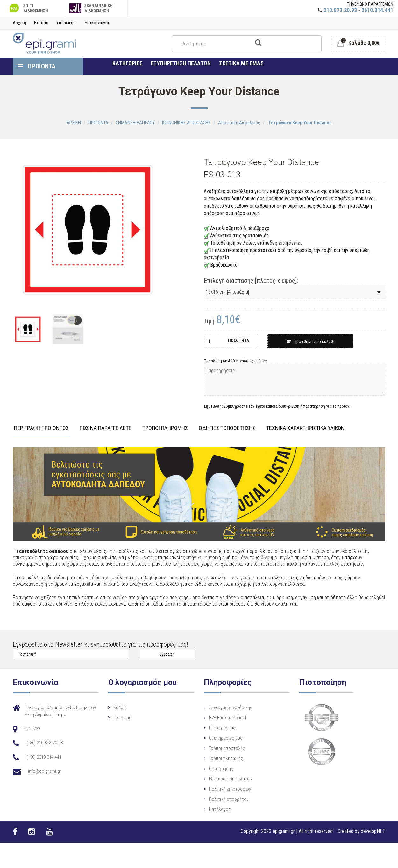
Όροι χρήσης (213, 769)
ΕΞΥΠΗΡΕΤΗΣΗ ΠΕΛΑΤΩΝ (181, 63)
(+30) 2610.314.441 (44, 757)
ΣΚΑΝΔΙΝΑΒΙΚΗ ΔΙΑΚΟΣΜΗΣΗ (91, 8)
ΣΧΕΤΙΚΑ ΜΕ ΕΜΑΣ (241, 63)
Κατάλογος (212, 809)
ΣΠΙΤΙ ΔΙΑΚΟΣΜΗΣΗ (28, 8)
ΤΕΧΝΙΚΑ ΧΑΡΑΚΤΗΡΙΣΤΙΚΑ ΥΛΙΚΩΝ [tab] (305, 428)
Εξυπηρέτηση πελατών (223, 779)
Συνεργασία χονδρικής (223, 707)
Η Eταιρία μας (215, 728)
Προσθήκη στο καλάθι (310, 341)
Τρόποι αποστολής (219, 748)
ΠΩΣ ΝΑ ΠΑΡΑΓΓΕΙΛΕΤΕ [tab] (106, 428)
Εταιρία (41, 23)
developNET (373, 831)
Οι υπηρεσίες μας (218, 738)
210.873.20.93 (340, 10)
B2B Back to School (220, 718)
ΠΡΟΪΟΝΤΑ (36, 66)
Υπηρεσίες (67, 23)
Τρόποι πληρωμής (218, 758)
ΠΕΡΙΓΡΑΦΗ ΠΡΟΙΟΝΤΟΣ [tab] (41, 428)
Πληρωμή (118, 718)
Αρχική (19, 23)
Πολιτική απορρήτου (221, 799)
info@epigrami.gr (45, 771)
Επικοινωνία (97, 23)
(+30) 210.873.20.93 (45, 743)
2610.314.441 (377, 10)
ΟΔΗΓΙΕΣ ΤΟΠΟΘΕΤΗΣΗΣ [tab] (227, 428)
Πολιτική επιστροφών (222, 789)
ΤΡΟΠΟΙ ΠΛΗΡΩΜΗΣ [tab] (165, 428)
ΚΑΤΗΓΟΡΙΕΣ (128, 63)
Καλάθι (116, 707)
